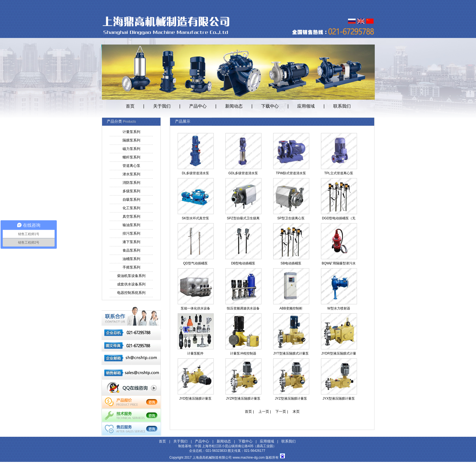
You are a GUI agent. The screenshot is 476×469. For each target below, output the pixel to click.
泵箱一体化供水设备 (195, 308)
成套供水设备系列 (131, 284)
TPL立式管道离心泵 (339, 173)
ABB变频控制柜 (291, 308)
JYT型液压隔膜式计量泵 (291, 353)
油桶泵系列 (131, 259)
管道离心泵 (131, 166)
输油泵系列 (131, 225)
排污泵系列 (131, 233)
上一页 (264, 412)
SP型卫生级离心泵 (291, 218)
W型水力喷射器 (339, 308)
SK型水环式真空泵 (195, 218)
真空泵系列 (131, 216)
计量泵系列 (131, 132)
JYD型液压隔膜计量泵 (196, 399)
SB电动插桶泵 (291, 263)
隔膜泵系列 (131, 140)
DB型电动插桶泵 (243, 263)
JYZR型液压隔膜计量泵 (243, 399)
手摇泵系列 (131, 267)
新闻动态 (234, 106)
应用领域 (306, 106)
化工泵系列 (131, 208)
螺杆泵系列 (131, 157)
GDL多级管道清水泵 (243, 173)
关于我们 (162, 106)
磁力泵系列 (131, 149)
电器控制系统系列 (131, 293)
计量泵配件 (195, 353)
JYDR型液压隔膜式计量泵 (339, 355)
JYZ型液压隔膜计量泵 (291, 399)
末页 (296, 412)
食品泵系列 (131, 250)
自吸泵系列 (131, 200)
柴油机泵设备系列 (131, 276)
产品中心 (198, 106)
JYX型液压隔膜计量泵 (339, 399)
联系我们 (342, 106)
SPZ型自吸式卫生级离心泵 (243, 219)
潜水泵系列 (131, 174)
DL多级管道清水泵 (195, 173)
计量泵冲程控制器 (243, 353)
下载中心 (270, 106)
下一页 (281, 412)
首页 (130, 106)
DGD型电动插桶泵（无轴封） (339, 219)
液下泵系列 (131, 242)
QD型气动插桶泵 (195, 263)
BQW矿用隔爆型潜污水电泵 (339, 264)
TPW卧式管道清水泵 (291, 173)
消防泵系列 (131, 183)
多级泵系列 (131, 191)
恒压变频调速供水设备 (243, 308)
